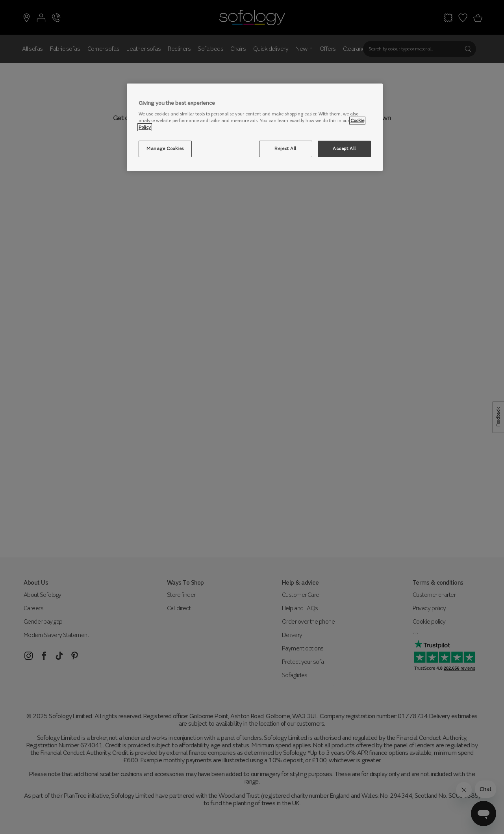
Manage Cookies (165, 149)
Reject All (285, 149)
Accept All (344, 149)
